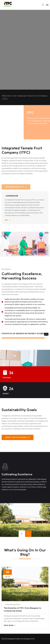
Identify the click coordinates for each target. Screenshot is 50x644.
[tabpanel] (25, 206)
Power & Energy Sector (13, 604)
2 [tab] (10, 220)
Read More (10, 625)
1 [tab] (6, 220)
